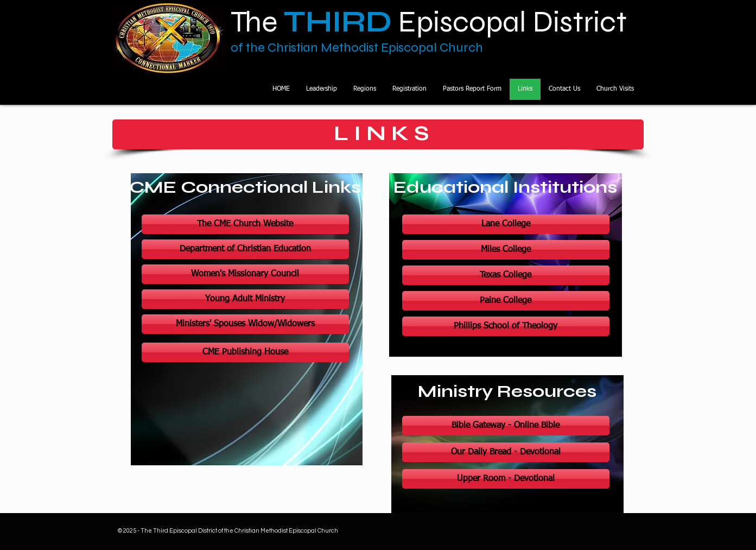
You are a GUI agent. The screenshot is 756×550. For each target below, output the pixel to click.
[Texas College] (506, 275)
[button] (365, 89)
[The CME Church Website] (245, 224)
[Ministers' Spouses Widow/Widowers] (245, 324)
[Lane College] (506, 224)
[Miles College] (506, 250)
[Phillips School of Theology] (506, 326)
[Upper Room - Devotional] (506, 479)
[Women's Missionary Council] (245, 274)
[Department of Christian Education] (245, 249)
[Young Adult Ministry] (245, 299)
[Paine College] (506, 301)
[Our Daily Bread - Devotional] (506, 452)
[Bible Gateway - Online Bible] (506, 426)
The (281, 22)
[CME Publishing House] (245, 352)
